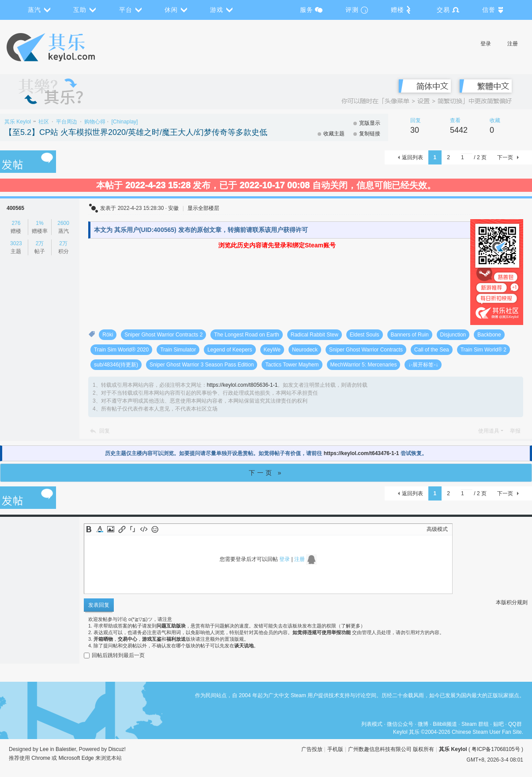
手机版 (335, 749)
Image (111, 529)
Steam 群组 (475, 724)
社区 (44, 122)
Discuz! (117, 749)
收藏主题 (334, 134)
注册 (513, 44)
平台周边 (67, 122)
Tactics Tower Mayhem (292, 365)
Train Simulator (178, 350)
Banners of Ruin (410, 335)
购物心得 (95, 122)
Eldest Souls (365, 335)
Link (122, 529)
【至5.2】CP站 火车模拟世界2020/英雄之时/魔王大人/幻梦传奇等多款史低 (136, 132)
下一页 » (266, 473)
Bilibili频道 (445, 724)
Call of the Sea (432, 350)
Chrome (41, 758)
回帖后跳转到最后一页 (114, 655)
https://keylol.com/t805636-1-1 (242, 385)
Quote (133, 529)
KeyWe (272, 350)
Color (100, 529)
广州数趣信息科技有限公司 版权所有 (391, 749)
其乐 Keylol (18, 122)
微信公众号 (400, 724)
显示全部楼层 (203, 208)
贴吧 (498, 724)
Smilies (155, 529)
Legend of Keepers (230, 350)
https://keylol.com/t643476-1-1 (362, 453)
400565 (15, 208)
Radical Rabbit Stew (315, 335)
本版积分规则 (512, 602)
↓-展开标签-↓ (423, 365)
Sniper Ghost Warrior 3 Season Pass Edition (202, 365)
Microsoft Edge (76, 758)
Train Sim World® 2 (483, 350)
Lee (44, 749)
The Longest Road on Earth (246, 335)
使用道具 (489, 431)
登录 (486, 44)
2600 (63, 223)
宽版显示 (370, 123)
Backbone (489, 335)
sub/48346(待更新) (116, 365)
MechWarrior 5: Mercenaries (364, 365)
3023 (16, 243)
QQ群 (515, 724)
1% (39, 223)
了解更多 (351, 626)
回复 (105, 431)
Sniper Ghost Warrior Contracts (366, 350)
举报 (515, 431)
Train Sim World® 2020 (121, 350)
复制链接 (370, 134)
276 (16, 223)
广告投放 (312, 749)
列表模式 (372, 724)
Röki (108, 335)
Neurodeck (305, 350)
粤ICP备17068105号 (496, 749)
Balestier (66, 749)
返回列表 (412, 157)
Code (144, 529)
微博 (423, 724)
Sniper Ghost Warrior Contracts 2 (163, 335)
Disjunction (453, 335)
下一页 (505, 157)
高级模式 (437, 529)
